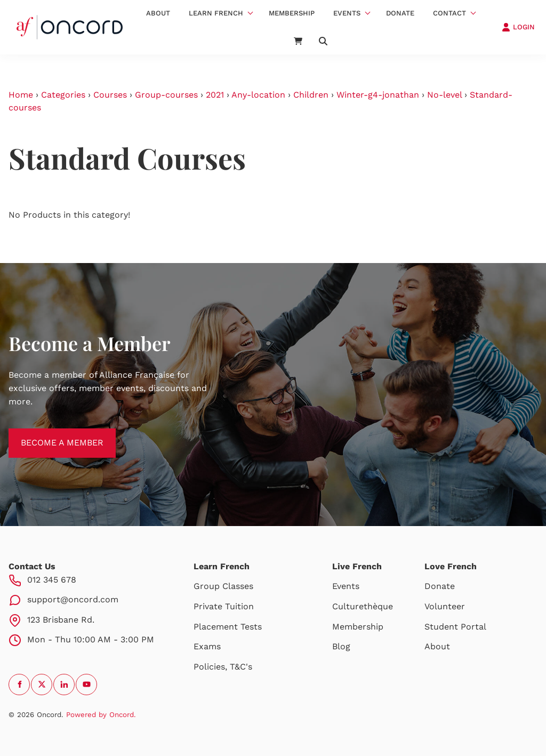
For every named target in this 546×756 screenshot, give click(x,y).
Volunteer (445, 606)
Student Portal (455, 627)
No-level (444, 95)
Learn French (216, 13)
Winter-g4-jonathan (378, 95)
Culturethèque (363, 606)
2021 (215, 95)
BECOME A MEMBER (50, 435)
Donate (400, 13)
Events (347, 13)
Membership (292, 13)
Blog (341, 646)
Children (311, 95)
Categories (63, 95)
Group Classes (223, 586)
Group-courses (166, 95)
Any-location (258, 95)
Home (21, 95)
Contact (449, 13)
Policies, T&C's (223, 667)
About (158, 13)
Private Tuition (224, 606)
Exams (207, 646)
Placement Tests (228, 627)
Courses (110, 95)
